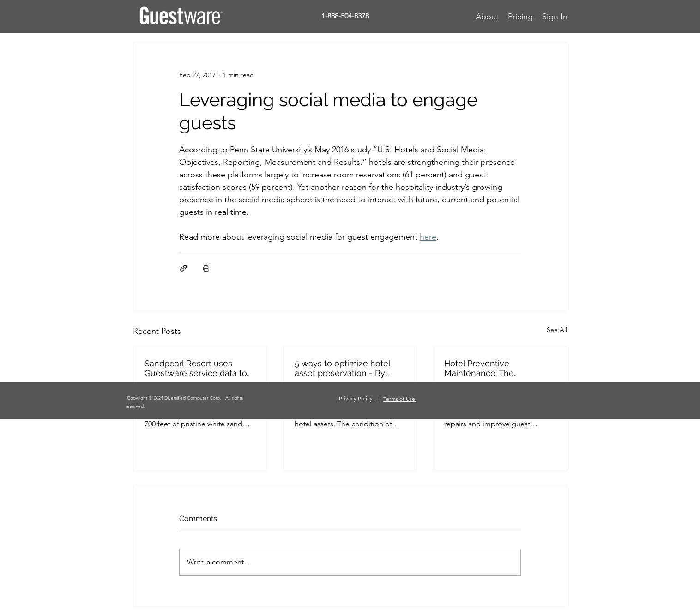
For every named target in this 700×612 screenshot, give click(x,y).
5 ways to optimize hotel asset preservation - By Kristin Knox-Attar (342, 368)
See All (557, 330)
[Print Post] (206, 268)
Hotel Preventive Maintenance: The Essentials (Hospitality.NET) (497, 368)
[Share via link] (184, 268)
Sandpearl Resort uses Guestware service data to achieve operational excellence (196, 368)
